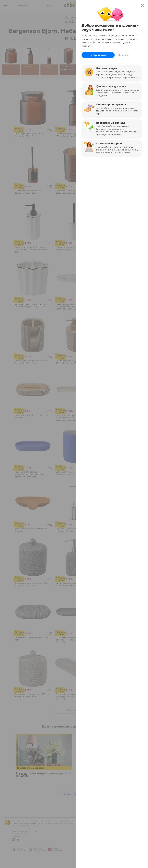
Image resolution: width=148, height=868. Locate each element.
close (143, 5)
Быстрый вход (98, 55)
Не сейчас (124, 55)
